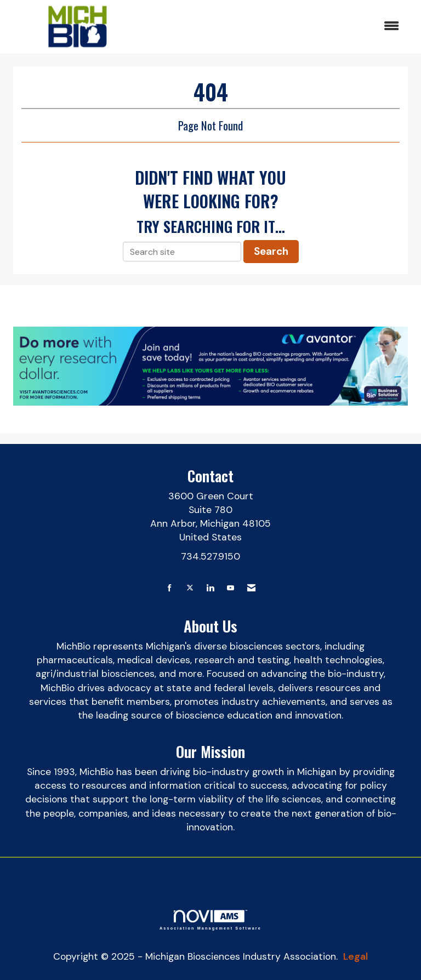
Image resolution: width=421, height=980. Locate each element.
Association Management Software (210, 920)
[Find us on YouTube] (231, 588)
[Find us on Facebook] (170, 588)
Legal (355, 956)
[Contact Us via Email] (251, 588)
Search (271, 251)
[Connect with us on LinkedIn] (210, 588)
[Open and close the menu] (276, 27)
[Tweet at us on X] (190, 588)
